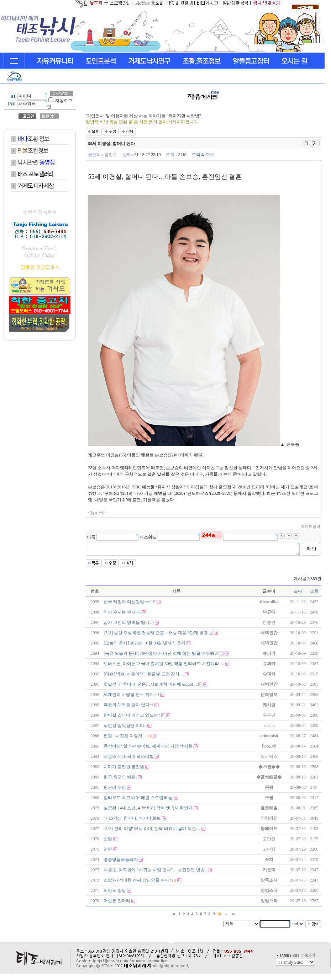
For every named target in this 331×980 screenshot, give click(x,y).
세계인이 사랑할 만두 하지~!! (131, 695)
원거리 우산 (115, 787)
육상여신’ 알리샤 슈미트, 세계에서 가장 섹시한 (148, 746)
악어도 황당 (115, 890)
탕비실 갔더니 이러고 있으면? (132, 715)
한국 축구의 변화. (120, 777)
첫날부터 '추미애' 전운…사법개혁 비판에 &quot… (150, 684)
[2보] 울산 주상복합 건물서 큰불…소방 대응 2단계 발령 (156, 633)
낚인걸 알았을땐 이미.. (125, 725)
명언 (108, 849)
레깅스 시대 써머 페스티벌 (129, 756)
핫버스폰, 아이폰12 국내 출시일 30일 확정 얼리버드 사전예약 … (164, 664)
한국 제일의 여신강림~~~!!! (129, 602)
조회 (314, 591)
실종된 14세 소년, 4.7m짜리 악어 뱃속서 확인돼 (148, 808)
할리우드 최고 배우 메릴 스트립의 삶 (138, 798)
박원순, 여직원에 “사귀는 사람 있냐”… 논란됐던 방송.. (155, 870)
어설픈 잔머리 (117, 901)
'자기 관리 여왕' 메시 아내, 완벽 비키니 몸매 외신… (152, 829)
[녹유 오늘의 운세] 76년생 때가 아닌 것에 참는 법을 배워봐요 (161, 653)
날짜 (298, 591)
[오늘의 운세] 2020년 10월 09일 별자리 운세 (145, 643)
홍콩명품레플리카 (121, 859)
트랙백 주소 (203, 155)
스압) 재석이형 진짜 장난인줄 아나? (137, 880)
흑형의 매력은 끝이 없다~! (128, 705)
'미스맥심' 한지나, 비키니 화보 (132, 818)
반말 (108, 839)
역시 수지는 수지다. (122, 612)
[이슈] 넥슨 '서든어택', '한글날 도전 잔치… (143, 674)
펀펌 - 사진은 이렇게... (125, 736)
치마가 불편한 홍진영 (124, 767)
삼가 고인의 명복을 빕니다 (129, 622)
